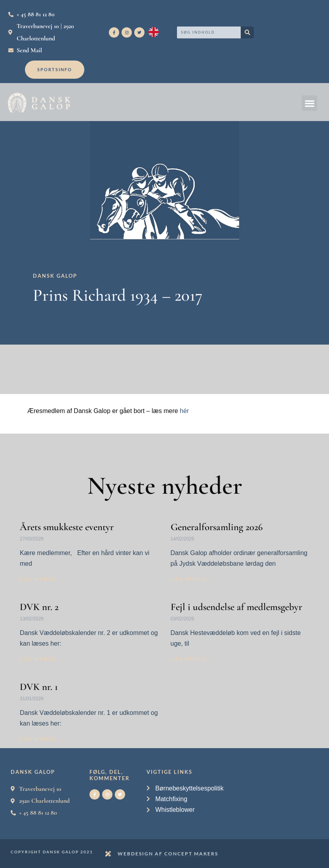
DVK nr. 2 (39, 607)
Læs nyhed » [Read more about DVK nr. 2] (41, 659)
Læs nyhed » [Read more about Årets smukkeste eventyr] (41, 579)
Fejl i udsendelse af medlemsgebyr (236, 607)
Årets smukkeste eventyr (67, 527)
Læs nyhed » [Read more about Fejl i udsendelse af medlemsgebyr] (192, 659)
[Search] (247, 32)
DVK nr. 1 (39, 687)
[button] (309, 103)
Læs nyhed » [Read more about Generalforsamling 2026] (192, 579)
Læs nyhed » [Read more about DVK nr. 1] (41, 739)
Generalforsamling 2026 (217, 527)
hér (184, 411)
